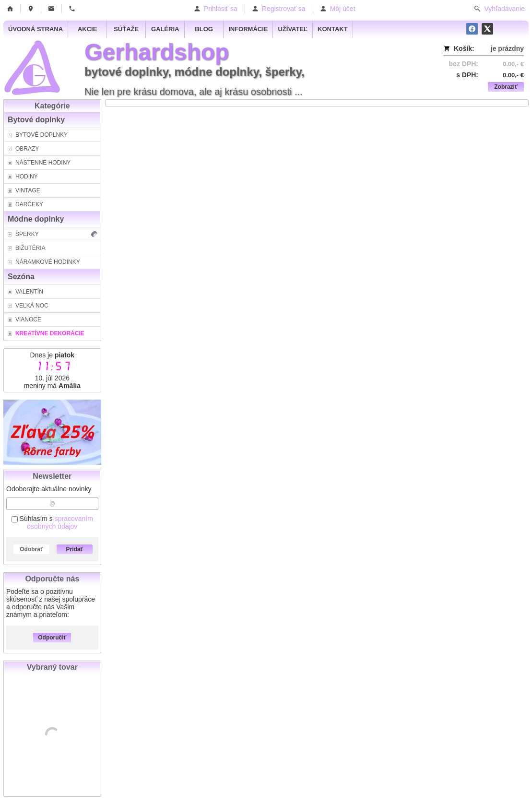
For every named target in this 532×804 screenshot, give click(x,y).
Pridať (75, 549)
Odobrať (31, 549)
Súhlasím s (52, 522)
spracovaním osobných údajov (60, 522)
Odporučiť (52, 638)
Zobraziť (506, 87)
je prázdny (507, 48)
